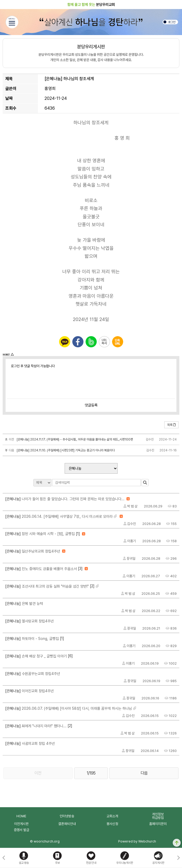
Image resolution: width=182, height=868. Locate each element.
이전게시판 (21, 824)
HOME (21, 816)
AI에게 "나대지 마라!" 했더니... (36, 726)
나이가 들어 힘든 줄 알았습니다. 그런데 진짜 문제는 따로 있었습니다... (65, 499)
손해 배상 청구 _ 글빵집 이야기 (36, 656)
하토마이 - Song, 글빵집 (32, 639)
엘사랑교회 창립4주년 (30, 621)
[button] (178, 858)
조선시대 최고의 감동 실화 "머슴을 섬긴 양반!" (47, 586)
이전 (38, 773)
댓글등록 (91, 405)
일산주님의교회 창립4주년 (33, 551)
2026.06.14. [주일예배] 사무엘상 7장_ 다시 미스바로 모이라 (59, 516)
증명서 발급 (21, 830)
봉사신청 (112, 824)
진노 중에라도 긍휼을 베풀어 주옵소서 (41, 569)
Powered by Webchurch (137, 841)
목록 (171, 425)
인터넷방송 (67, 816)
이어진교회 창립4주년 (30, 691)
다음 (144, 773)
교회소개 (112, 816)
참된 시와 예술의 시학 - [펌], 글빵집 (40, 534)
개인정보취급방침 (158, 816)
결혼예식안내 (67, 824)
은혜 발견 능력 (24, 604)
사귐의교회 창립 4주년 (30, 743)
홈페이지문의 (158, 824)
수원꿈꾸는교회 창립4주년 (33, 674)
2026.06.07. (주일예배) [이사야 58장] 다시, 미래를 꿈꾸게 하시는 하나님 (69, 708)
